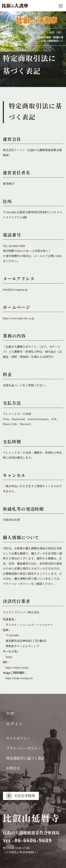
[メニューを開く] (61, 6)
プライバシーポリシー (17, 584)
